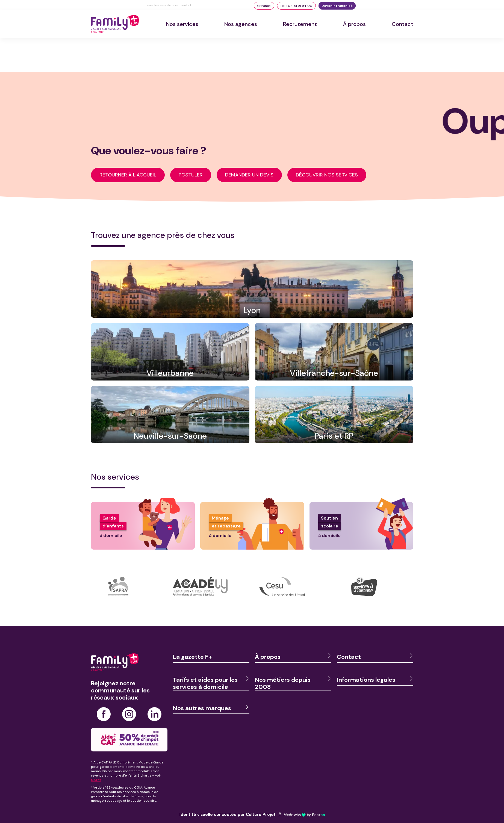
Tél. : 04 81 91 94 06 (296, 6)
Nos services (182, 24)
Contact (403, 24)
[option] (132, 595)
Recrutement (300, 24)
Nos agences (241, 24)
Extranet (264, 6)
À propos (354, 24)
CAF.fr (96, 780)
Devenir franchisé (337, 6)
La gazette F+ (192, 657)
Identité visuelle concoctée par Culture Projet (228, 815)
